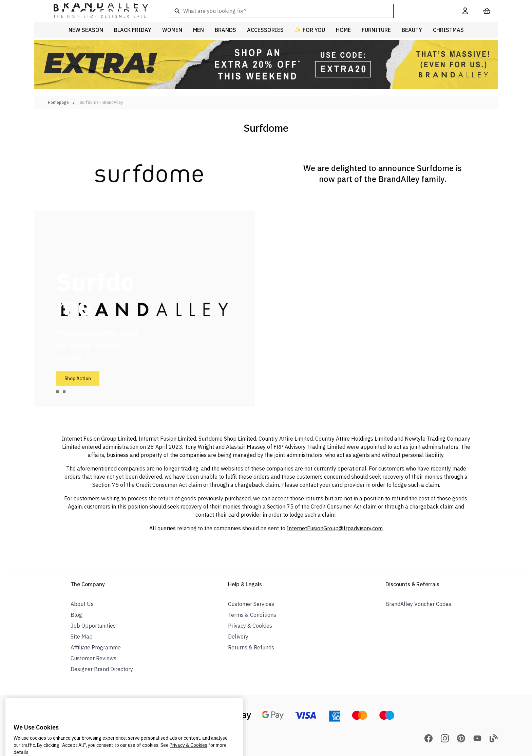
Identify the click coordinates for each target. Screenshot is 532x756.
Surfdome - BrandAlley (101, 102)
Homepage (58, 102)
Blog (76, 615)
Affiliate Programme (96, 647)
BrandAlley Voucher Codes (418, 604)
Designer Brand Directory (102, 669)
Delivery (238, 637)
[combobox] (305, 11)
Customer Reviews (93, 658)
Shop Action (78, 379)
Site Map (82, 637)
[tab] (57, 392)
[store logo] (95, 11)
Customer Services (251, 604)
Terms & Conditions (252, 615)
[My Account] (465, 11)
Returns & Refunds (251, 647)
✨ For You (310, 30)
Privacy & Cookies (250, 626)
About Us (82, 604)
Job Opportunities (93, 626)
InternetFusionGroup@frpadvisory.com (335, 528)
